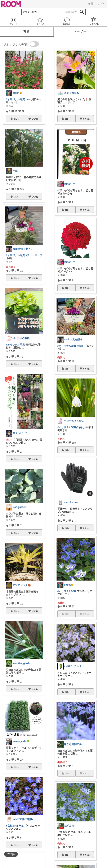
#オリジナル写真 (15, 99)
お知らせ (67, 21)
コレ (17, 119)
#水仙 (80, 346)
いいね (35, 119)
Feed (13, 21)
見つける (40, 21)
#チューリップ (34, 255)
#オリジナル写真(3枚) (70, 427)
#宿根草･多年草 (15, 826)
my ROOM (94, 21)
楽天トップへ (97, 4)
